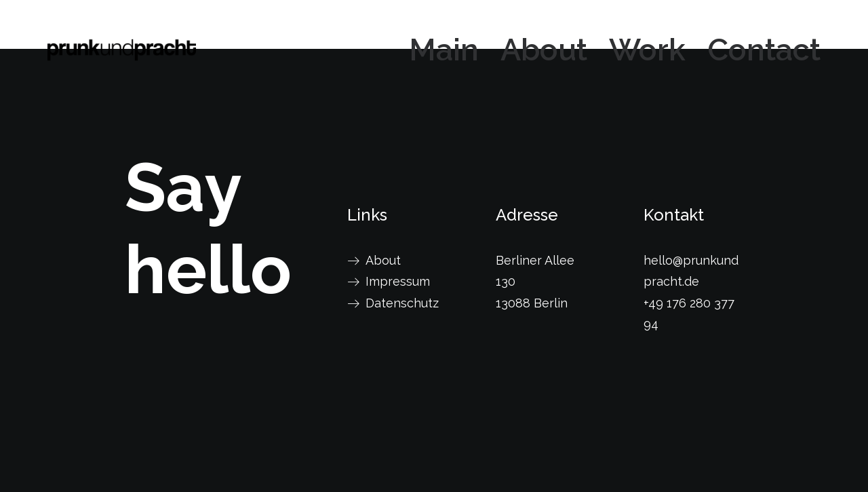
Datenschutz (402, 303)
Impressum (398, 281)
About (544, 50)
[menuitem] (449, 50)
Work (647, 50)
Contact (764, 50)
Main (444, 50)
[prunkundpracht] (122, 50)
